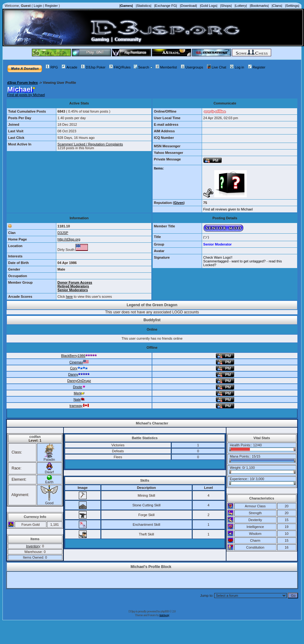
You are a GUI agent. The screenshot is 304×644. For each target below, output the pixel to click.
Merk (79, 393)
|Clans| (277, 6)
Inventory (33, 546)
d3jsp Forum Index (23, 83)
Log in (237, 67)
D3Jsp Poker (93, 67)
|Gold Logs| (209, 6)
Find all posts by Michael (26, 95)
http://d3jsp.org (69, 239)
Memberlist (166, 67)
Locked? (210, 265)
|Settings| (292, 6)
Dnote (79, 387)
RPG (52, 67)
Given (179, 203)
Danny (79, 374)
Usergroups (192, 67)
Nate (79, 399)
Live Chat (217, 67)
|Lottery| (241, 6)
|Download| (188, 6)
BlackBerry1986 (79, 356)
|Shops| (226, 6)
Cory (79, 368)
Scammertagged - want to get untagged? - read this (243, 261)
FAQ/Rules (120, 67)
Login (38, 6)
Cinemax (79, 362)
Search (141, 67)
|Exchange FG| (166, 6)
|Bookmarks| (259, 6)
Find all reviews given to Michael (228, 209)
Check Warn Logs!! (218, 257)
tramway (79, 406)
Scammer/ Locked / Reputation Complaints (90, 144)
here (69, 297)
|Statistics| (144, 6)
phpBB (165, 611)
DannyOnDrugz (79, 381)
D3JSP (63, 233)
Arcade (69, 67)
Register (51, 6)
